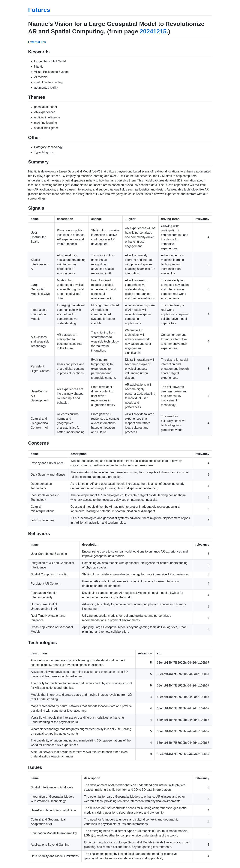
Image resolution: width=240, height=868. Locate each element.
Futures (39, 10)
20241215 (153, 31)
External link (37, 42)
